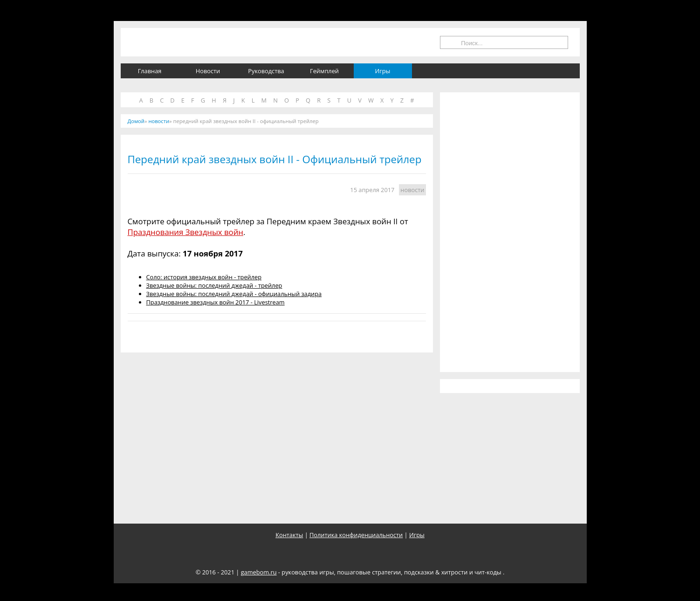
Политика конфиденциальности (356, 535)
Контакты (289, 535)
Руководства (266, 71)
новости (412, 190)
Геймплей (324, 71)
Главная (150, 71)
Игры (383, 71)
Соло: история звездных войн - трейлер (204, 277)
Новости (208, 71)
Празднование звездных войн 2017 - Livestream (216, 302)
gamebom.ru (259, 572)
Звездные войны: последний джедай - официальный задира (234, 294)
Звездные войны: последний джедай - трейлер (214, 285)
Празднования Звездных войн (185, 232)
